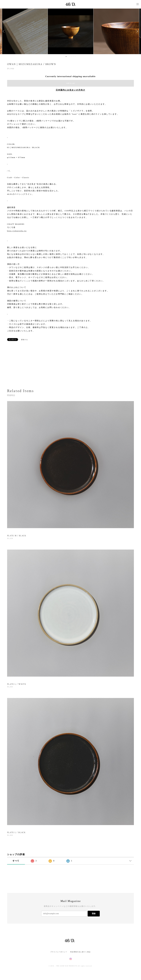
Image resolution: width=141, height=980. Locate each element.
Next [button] (137, 31)
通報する (24, 340)
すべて (16, 861)
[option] (71, 31)
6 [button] (75, 57)
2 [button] (68, 57)
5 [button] (74, 57)
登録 (94, 914)
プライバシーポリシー (59, 952)
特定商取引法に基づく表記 (80, 952)
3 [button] (70, 57)
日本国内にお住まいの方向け (70, 90)
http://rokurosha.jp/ (17, 231)
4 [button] (72, 57)
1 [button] (66, 57)
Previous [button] (4, 31)
